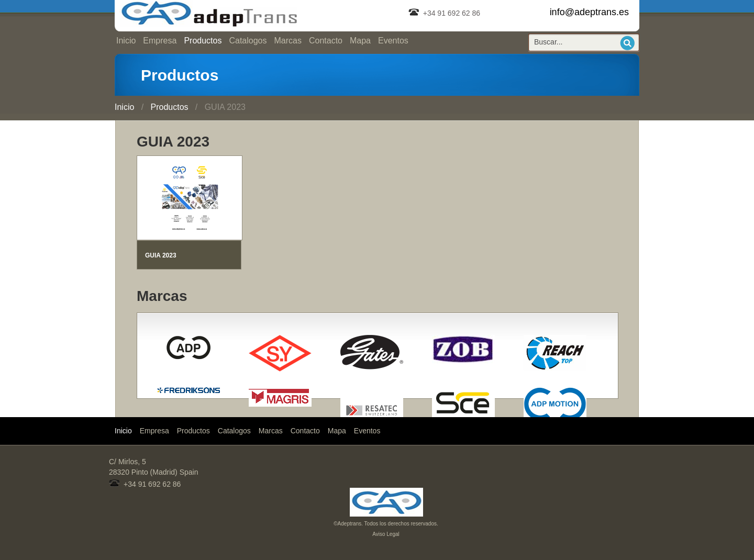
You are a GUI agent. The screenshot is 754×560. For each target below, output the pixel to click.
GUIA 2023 (161, 255)
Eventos (393, 41)
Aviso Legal (386, 534)
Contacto (326, 41)
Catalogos (248, 41)
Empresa (160, 41)
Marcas (287, 41)
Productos (203, 41)
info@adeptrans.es (589, 12)
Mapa (360, 41)
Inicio (126, 41)
